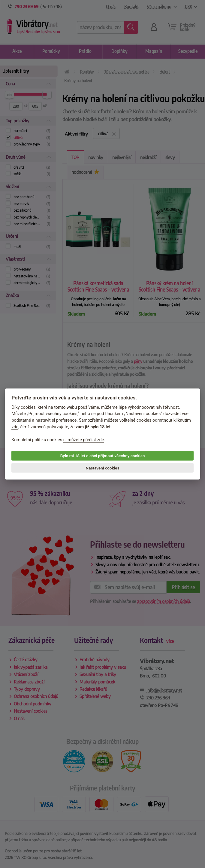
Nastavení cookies (103, 468)
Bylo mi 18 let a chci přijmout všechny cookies (102, 456)
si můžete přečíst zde (84, 440)
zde (15, 427)
